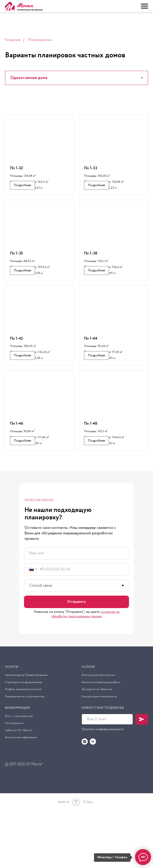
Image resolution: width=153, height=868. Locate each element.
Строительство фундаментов (23, 739)
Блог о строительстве (19, 773)
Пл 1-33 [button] (91, 168)
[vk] (93, 799)
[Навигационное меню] (144, 6)
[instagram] (85, 799)
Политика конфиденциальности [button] (102, 786)
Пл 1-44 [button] (91, 367)
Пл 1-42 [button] (16, 367)
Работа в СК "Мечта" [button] (19, 787)
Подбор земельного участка (23, 746)
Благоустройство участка (98, 732)
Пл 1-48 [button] (91, 466)
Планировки (40, 40)
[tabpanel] (76, 314)
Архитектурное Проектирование (26, 732)
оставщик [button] (14, 780)
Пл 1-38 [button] (91, 267)
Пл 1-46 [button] (17, 466)
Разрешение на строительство (25, 753)
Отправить (76, 659)
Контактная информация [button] (21, 794)
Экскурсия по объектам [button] (97, 746)
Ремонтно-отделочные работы (101, 739)
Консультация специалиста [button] (99, 753)
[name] (76, 610)
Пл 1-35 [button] (16, 267)
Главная (13, 40)
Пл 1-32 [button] (16, 168)
